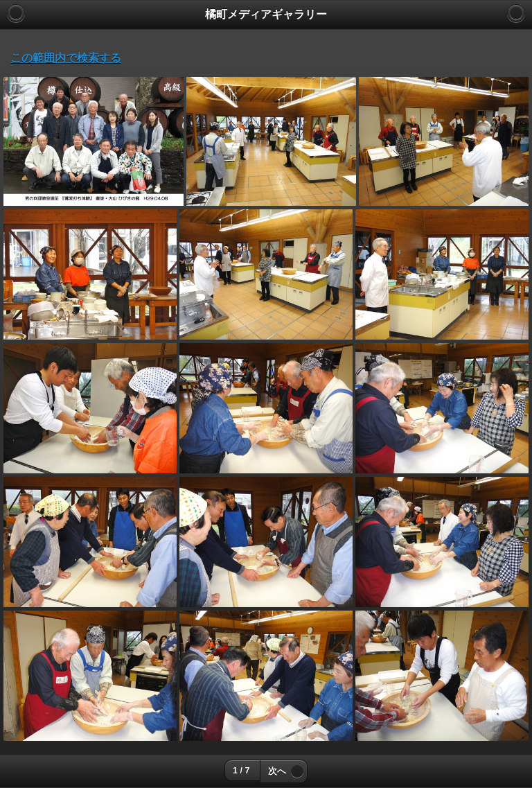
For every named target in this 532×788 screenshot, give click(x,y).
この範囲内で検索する (66, 58)
